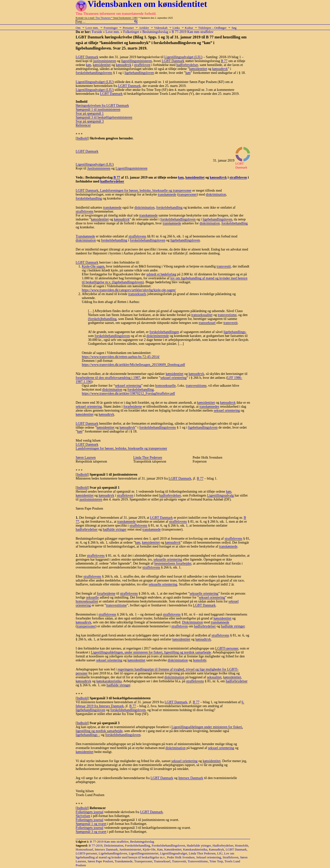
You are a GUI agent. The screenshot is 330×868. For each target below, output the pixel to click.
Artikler (146, 28)
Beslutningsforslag (155, 32)
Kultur (191, 28)
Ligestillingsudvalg (220, 495)
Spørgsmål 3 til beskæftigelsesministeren (104, 117)
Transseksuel (162, 861)
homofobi (200, 660)
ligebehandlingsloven (139, 73)
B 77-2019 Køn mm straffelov (193, 32)
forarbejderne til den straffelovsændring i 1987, (108, 378)
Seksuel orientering (209, 857)
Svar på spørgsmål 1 (90, 113)
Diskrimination (193, 622)
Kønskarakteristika (195, 849)
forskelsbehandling (89, 198)
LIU (220, 853)
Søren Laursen (86, 458)
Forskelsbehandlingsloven (168, 845)
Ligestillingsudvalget (174, 853)
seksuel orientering (174, 378)
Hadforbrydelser (223, 845)
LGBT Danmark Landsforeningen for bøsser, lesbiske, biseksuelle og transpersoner (121, 446)
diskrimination (216, 194)
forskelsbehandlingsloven (178, 219)
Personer (130, 28)
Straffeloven (230, 857)
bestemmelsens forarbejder (173, 563)
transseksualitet (202, 315)
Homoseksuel (84, 849)
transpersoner (187, 194)
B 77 (224, 61)
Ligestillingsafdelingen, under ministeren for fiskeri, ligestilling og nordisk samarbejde (151, 652)
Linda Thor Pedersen (148, 458)
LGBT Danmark (87, 57)
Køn (160, 849)
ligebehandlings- (235, 332)
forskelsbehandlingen (164, 332)
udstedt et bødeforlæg (161, 274)
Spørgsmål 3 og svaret (91, 832)
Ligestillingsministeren (131, 168)
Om (80, 28)
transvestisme (227, 315)
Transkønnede (85, 236)
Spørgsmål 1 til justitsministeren (98, 109)
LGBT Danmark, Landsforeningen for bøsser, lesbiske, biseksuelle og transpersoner (134, 191)
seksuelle (92, 597)
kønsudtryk (124, 65)
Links (178, 28)
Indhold (82, 138)
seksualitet (214, 677)
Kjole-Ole (149, 849)
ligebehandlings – (88, 735)
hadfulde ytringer (115, 529)
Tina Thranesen (103, 18)
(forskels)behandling (102, 319)
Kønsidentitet (173, 849)
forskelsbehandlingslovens (94, 73)
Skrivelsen (83, 816)
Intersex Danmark (191, 778)
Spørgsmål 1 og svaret (91, 824)
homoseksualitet (87, 601)
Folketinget (131, 32)
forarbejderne (133, 407)
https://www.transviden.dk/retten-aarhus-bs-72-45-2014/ (121, 357)
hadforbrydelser (187, 65)
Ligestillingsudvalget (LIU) (183, 57)
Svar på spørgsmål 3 (90, 121)
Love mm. (94, 28)
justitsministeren (105, 61)
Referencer (83, 125)
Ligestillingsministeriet (144, 853)
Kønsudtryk (217, 849)
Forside (97, 32)
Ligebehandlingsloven (113, 853)
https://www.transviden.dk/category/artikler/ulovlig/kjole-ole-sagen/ (129, 290)
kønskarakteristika (109, 681)
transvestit (224, 266)
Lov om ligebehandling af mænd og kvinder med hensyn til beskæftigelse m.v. (155, 855)
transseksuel (207, 323)
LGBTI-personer (227, 648)
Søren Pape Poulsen (100, 861)
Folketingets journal (89, 812)
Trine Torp (216, 861)
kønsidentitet (102, 65)
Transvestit (179, 861)
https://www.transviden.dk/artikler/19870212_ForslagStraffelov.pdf (128, 393)
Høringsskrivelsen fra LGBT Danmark (102, 106)
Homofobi (241, 845)
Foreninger (113, 28)
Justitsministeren (99, 168)
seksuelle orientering (168, 559)
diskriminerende (158, 336)
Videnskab (163, 28)
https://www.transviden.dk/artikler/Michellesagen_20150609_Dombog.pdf (133, 365)
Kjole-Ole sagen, (94, 266)
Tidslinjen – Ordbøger (214, 28)
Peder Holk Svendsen (181, 857)
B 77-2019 (96, 845)
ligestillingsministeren (137, 61)
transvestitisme (196, 386)
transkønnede (167, 194)
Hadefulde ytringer (199, 845)
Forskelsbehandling (138, 845)
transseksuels (137, 294)
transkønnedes (209, 407)
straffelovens (85, 211)
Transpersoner (143, 861)
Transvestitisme (198, 861)
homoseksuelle (165, 386)
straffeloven (142, 65)
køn (89, 65)
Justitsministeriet (130, 849)
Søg (234, 28)
